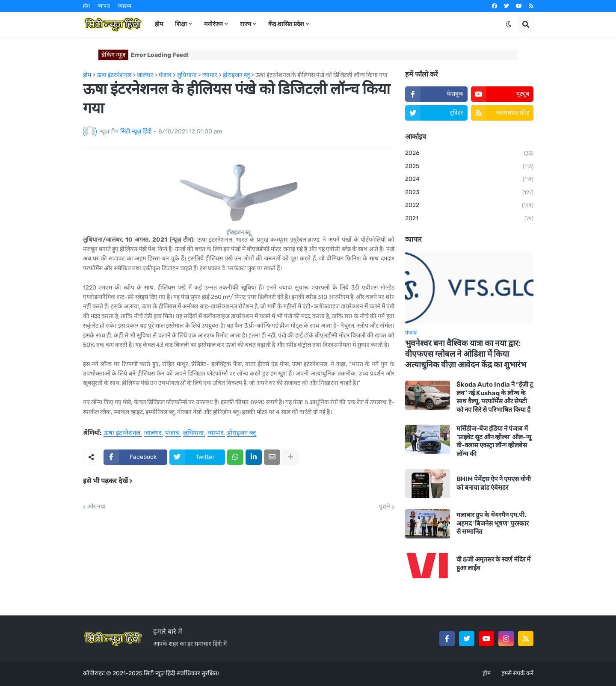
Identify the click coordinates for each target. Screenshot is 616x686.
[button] (509, 24)
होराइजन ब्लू (241, 433)
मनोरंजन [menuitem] (213, 24)
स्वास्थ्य (124, 6)
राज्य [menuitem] (246, 24)
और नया (96, 507)
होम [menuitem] (159, 24)
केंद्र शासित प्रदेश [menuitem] (286, 24)
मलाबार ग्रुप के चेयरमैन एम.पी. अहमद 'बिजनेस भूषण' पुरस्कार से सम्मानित (493, 523)
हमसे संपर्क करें (517, 673)
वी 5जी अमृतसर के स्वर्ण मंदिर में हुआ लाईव (493, 564)
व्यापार (104, 6)
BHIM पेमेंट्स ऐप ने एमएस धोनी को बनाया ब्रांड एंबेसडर (494, 483)
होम (86, 6)
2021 (469, 219)
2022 (469, 206)
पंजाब (172, 433)
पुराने (385, 507)
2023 (469, 193)
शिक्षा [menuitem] (181, 24)
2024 (469, 180)
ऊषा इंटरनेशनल (122, 433)
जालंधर (153, 433)
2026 (469, 154)
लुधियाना (193, 433)
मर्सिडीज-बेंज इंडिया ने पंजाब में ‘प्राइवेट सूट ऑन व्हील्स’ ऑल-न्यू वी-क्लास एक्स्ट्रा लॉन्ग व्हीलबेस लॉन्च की (494, 441)
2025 (469, 167)
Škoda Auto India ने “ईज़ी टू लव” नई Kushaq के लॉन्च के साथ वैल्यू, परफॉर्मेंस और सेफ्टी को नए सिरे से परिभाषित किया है (495, 397)
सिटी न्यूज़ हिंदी (160, 673)
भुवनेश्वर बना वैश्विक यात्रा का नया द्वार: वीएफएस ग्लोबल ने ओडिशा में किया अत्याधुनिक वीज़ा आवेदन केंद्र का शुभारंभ (466, 354)
